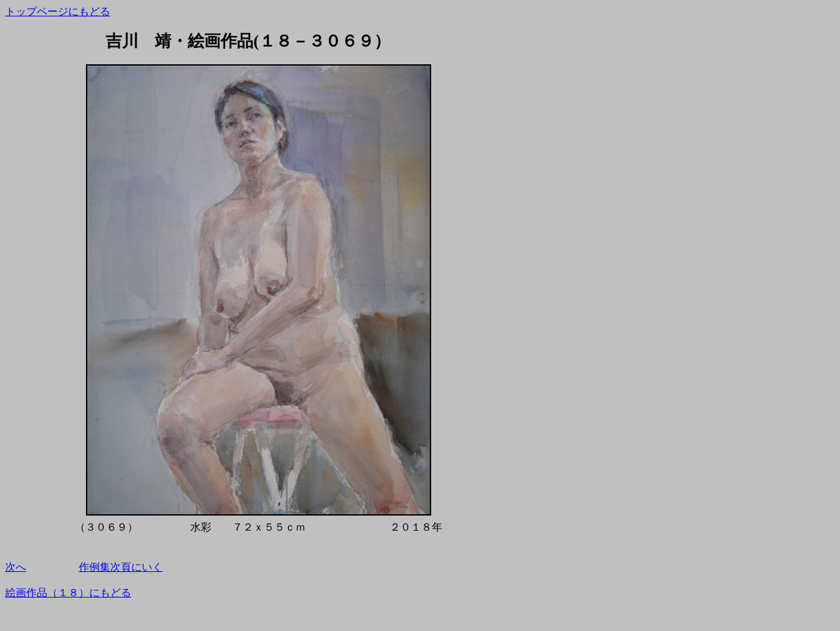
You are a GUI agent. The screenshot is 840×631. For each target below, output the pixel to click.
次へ (16, 567)
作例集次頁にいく (121, 567)
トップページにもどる (58, 11)
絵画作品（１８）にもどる (68, 593)
